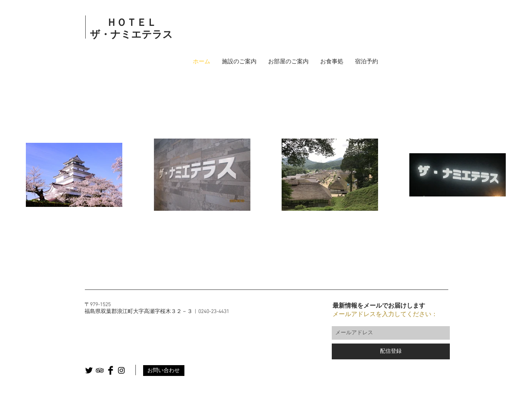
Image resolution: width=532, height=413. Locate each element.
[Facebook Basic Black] (111, 370)
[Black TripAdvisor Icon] (100, 370)
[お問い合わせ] (164, 371)
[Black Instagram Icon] (121, 370)
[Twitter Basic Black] (89, 370)
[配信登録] (391, 351)
